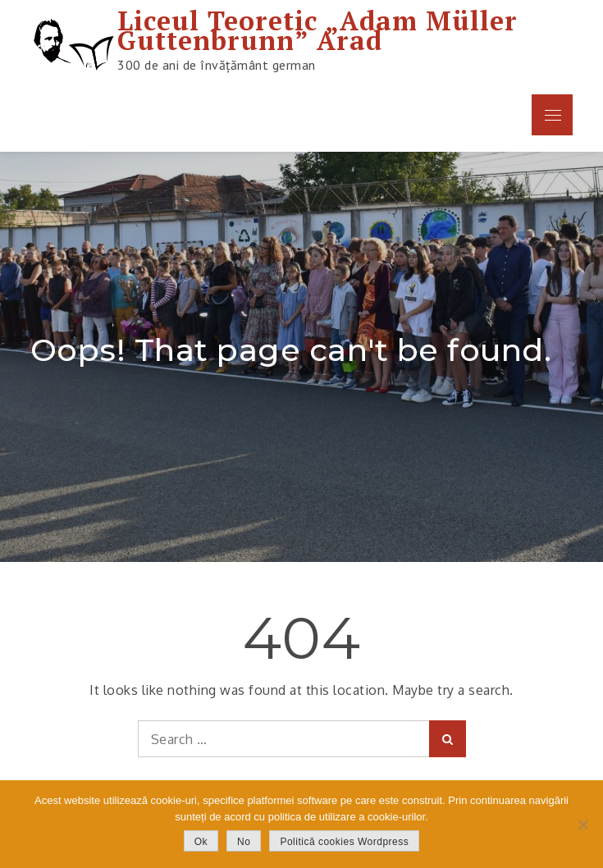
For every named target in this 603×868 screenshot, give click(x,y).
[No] (582, 825)
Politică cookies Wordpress (344, 842)
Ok (201, 842)
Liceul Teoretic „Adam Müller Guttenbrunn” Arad (317, 30)
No (244, 842)
